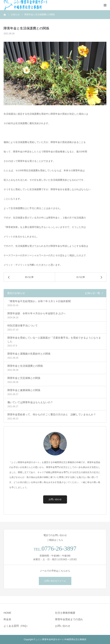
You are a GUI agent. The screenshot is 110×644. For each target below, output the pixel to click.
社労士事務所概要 (65, 613)
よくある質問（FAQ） (16, 626)
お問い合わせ (55, 499)
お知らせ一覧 (92, 293)
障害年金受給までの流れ (69, 619)
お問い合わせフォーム (55, 581)
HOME (7, 613)
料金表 (7, 619)
